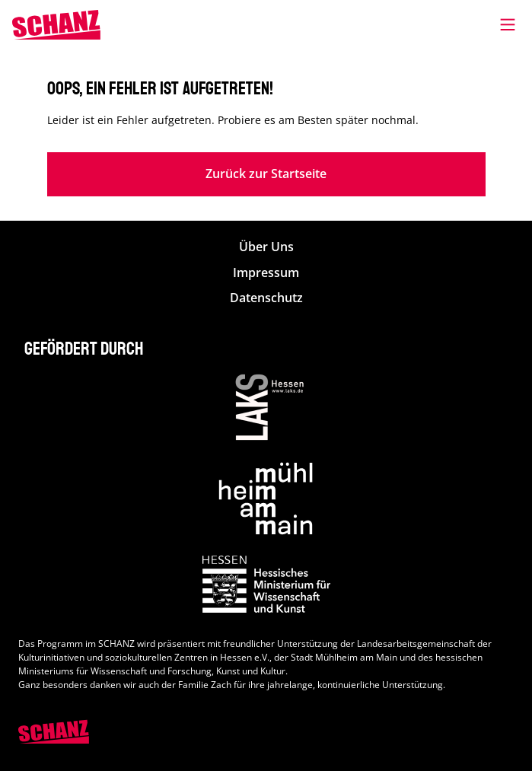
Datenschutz (266, 298)
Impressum (266, 273)
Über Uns (266, 247)
